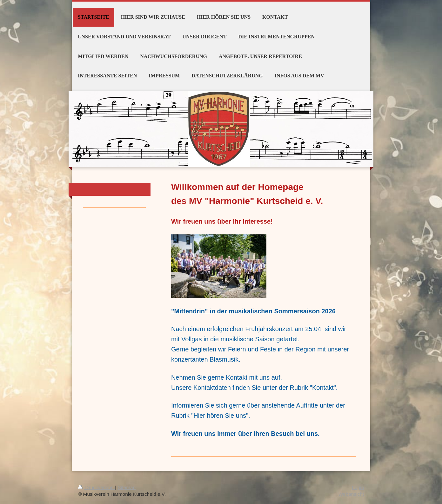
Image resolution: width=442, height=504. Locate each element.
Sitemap (127, 487)
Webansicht (351, 494)
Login (358, 487)
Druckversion (97, 487)
